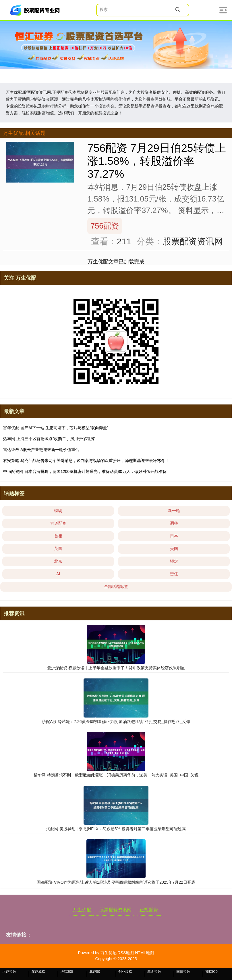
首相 (58, 536)
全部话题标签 (116, 586)
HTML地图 (144, 953)
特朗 (58, 511)
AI (58, 574)
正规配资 (149, 910)
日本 (174, 536)
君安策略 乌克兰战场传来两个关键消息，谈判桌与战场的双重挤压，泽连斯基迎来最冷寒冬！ (86, 461)
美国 (174, 549)
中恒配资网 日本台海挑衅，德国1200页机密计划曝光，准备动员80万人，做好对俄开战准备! (85, 471)
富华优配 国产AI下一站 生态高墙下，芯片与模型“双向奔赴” (56, 428)
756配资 (105, 226)
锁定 (174, 561)
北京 (58, 561)
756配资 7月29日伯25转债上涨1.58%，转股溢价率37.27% (156, 161)
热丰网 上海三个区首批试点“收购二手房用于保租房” (49, 439)
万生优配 (82, 910)
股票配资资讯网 (115, 910)
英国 (58, 549)
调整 (174, 523)
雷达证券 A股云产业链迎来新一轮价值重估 (41, 450)
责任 (174, 574)
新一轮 (174, 511)
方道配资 (58, 523)
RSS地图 (126, 953)
